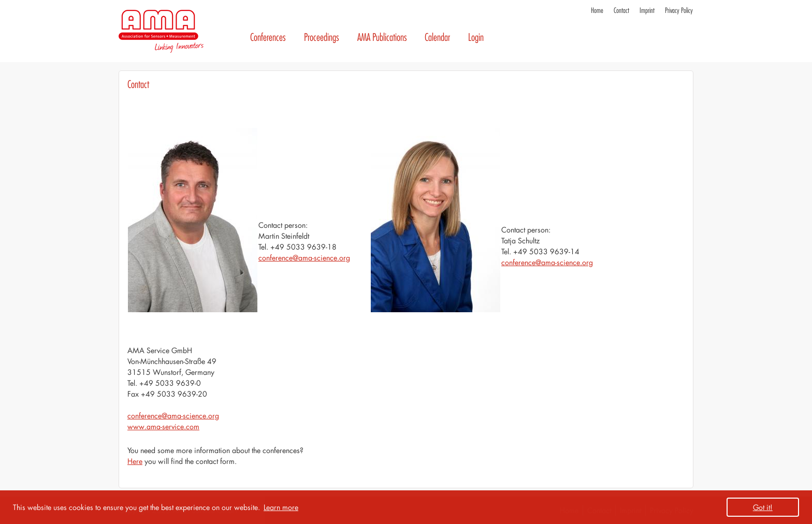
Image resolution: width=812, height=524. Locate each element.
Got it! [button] (763, 507)
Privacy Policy (679, 11)
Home (597, 11)
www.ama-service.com (163, 426)
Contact (621, 11)
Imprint (647, 11)
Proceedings (322, 38)
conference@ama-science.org (304, 258)
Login (476, 38)
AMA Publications (382, 38)
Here (135, 461)
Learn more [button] (281, 507)
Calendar (437, 38)
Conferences (268, 38)
